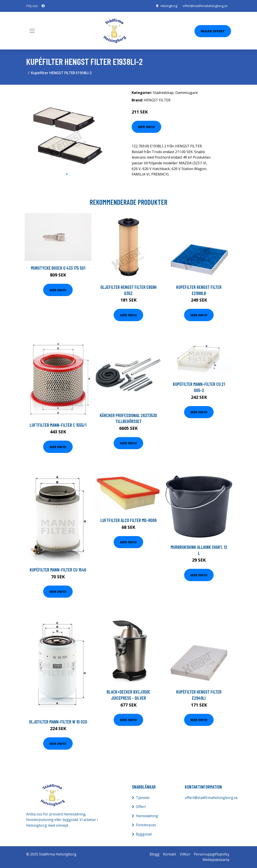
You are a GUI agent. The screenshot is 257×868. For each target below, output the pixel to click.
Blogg (154, 854)
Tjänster (143, 798)
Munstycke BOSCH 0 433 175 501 (58, 268)
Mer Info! (146, 127)
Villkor (185, 854)
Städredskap (163, 93)
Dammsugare (187, 93)
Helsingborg (169, 6)
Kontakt (170, 854)
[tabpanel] (67, 129)
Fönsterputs (146, 825)
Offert (141, 807)
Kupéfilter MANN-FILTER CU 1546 (58, 570)
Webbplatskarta (216, 860)
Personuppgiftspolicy (212, 854)
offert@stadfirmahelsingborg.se (205, 6)
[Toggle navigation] (32, 31)
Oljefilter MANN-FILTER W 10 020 (58, 722)
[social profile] (43, 6)
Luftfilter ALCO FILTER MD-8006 (128, 520)
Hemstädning (147, 816)
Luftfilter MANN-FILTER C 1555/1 (58, 425)
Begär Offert (213, 31)
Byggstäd (144, 834)
